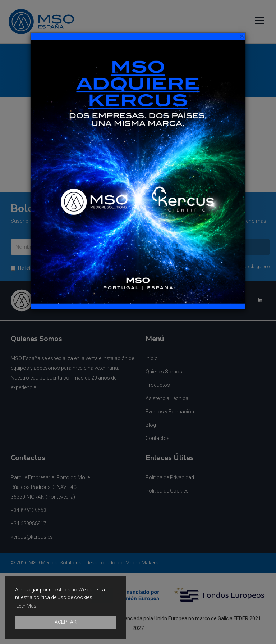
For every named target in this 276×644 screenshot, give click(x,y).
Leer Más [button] (26, 606)
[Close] (242, 37)
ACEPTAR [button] (66, 622)
